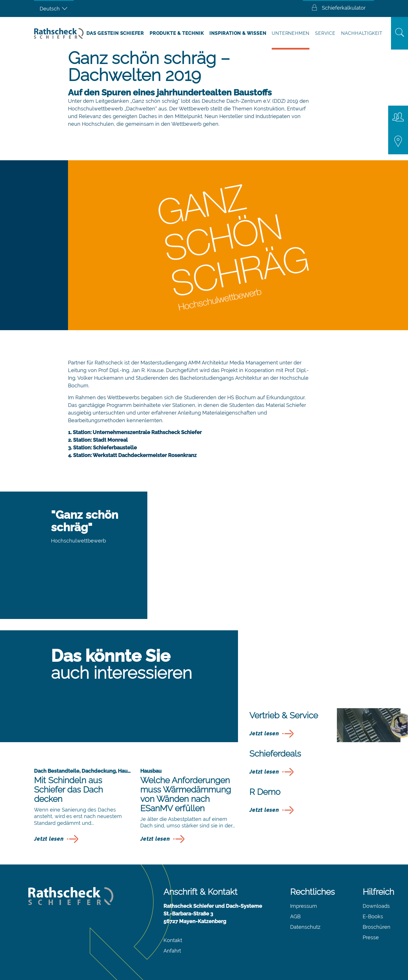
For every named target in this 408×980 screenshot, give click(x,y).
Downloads (376, 906)
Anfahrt (172, 951)
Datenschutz (305, 927)
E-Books (373, 916)
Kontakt (173, 940)
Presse (371, 937)
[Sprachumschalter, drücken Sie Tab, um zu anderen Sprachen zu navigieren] (54, 8)
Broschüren (377, 927)
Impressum (304, 906)
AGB (295, 916)
